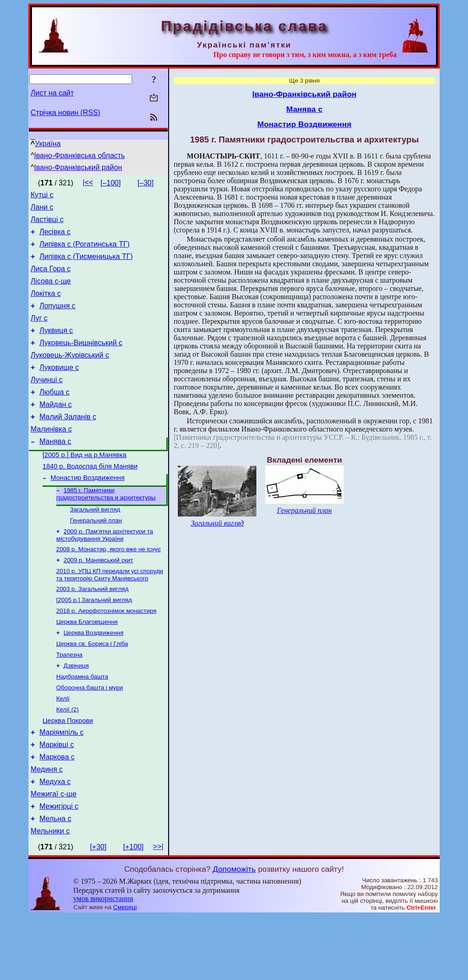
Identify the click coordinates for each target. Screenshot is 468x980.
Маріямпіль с (61, 785)
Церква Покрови (68, 772)
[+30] (98, 911)
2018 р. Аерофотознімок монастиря (106, 653)
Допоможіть (234, 933)
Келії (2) (67, 760)
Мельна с (55, 881)
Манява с (55, 470)
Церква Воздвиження (93, 677)
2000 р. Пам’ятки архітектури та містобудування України (105, 572)
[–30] (146, 183)
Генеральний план (96, 556)
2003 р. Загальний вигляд (92, 629)
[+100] (133, 911)
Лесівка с (55, 237)
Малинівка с (51, 456)
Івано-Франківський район (78, 167)
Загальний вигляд (95, 544)
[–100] (111, 183)
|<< (88, 182)
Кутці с (42, 196)
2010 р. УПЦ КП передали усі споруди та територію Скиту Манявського (110, 614)
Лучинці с (47, 402)
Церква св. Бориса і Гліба (92, 688)
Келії (63, 748)
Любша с (54, 415)
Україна (48, 144)
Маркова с (57, 813)
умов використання (103, 962)
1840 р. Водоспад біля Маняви (90, 498)
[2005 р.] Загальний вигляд (94, 641)
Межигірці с (59, 867)
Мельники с (50, 895)
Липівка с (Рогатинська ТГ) (84, 251)
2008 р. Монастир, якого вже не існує (109, 587)
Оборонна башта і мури (90, 736)
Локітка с (46, 306)
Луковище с (59, 388)
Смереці (125, 971)
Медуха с (55, 840)
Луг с (39, 333)
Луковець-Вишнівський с (81, 361)
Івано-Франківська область (80, 155)
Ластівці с (47, 224)
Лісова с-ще (51, 292)
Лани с (42, 210)
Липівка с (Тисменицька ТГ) (86, 265)
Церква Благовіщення (87, 665)
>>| (158, 910)
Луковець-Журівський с (70, 374)
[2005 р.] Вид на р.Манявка (84, 485)
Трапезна (69, 700)
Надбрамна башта (82, 724)
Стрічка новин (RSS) (65, 113)
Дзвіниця (76, 712)
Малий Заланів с (68, 443)
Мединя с (47, 826)
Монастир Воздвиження (88, 511)
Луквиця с (56, 347)
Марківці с (57, 799)
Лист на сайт (52, 93)
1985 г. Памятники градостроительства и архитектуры (106, 528)
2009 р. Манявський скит (98, 598)
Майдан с (56, 429)
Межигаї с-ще (53, 854)
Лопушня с (57, 319)
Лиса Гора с (51, 278)
